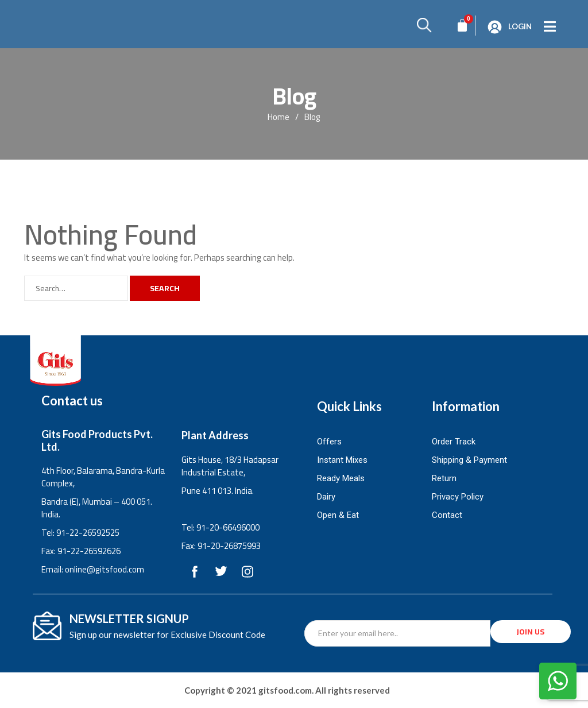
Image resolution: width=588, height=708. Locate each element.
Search (165, 288)
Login (520, 26)
